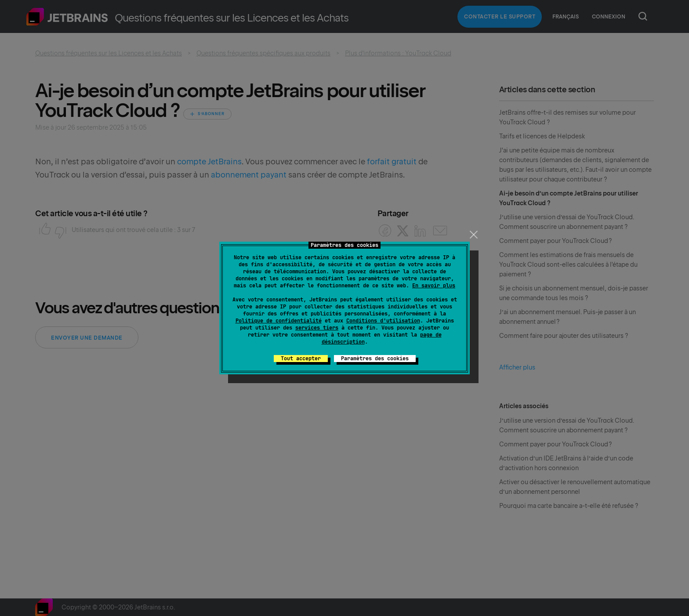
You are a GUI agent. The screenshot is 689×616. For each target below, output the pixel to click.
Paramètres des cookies (375, 359)
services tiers (317, 328)
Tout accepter (301, 359)
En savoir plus (434, 286)
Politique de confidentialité (279, 321)
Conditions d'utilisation (383, 321)
